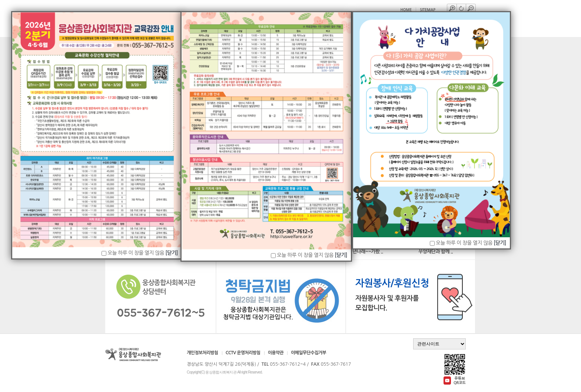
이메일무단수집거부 (308, 353)
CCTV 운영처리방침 (243, 353)
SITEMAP (428, 10)
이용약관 (276, 353)
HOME (406, 10)
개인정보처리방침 (202, 353)
